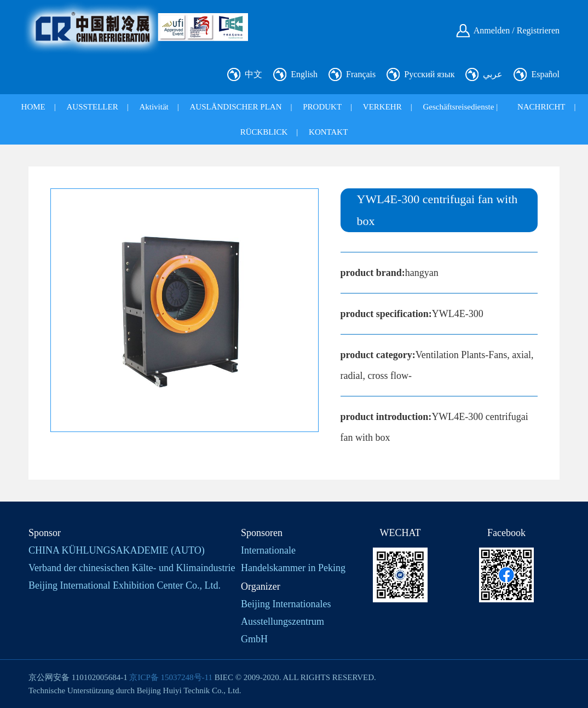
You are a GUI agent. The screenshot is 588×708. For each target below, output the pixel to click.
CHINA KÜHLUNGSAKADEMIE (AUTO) (117, 550)
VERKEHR (382, 107)
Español (545, 74)
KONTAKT (328, 132)
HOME (33, 107)
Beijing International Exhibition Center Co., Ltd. (125, 585)
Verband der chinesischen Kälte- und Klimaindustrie (132, 568)
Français (361, 74)
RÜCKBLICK (264, 132)
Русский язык (429, 74)
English (304, 74)
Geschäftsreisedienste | (460, 107)
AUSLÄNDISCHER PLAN (236, 107)
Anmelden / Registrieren (517, 30)
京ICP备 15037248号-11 (171, 677)
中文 (253, 74)
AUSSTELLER (93, 107)
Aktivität (154, 107)
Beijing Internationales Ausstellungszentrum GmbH (286, 621)
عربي (493, 74)
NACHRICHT (541, 107)
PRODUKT (322, 107)
